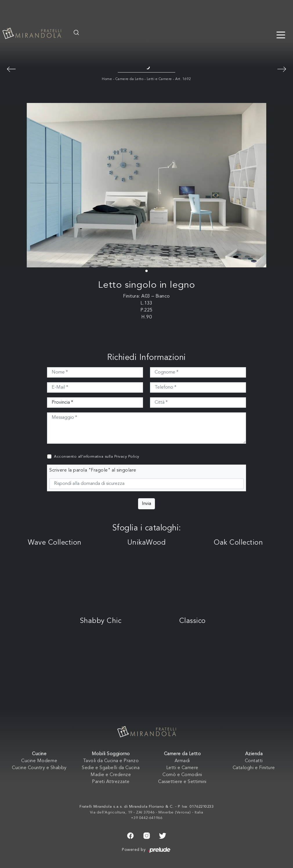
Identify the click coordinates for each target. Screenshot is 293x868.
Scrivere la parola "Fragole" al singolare (93, 470)
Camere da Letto (130, 79)
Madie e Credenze (111, 775)
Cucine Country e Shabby (39, 768)
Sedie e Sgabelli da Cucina (111, 768)
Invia (146, 504)
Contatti (254, 761)
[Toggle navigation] (281, 35)
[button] (146, 271)
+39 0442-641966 (147, 818)
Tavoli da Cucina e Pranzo (111, 761)
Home (107, 79)
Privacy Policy (127, 457)
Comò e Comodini (182, 775)
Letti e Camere (159, 79)
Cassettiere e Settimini (182, 782)
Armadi (182, 761)
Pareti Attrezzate (111, 782)
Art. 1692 (183, 79)
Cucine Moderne (39, 761)
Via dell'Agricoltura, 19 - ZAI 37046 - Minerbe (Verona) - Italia (147, 812)
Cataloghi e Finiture (254, 768)
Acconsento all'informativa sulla (97, 457)
